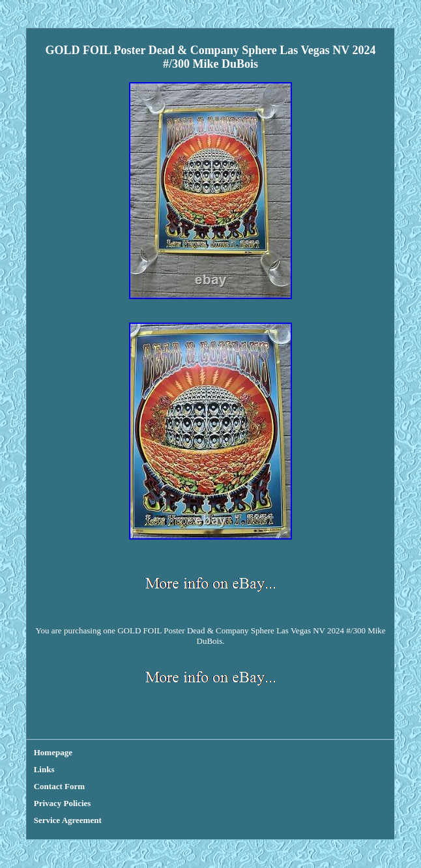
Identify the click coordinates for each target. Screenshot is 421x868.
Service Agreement (68, 820)
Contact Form (59, 786)
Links (44, 769)
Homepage (53, 752)
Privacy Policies (63, 803)
